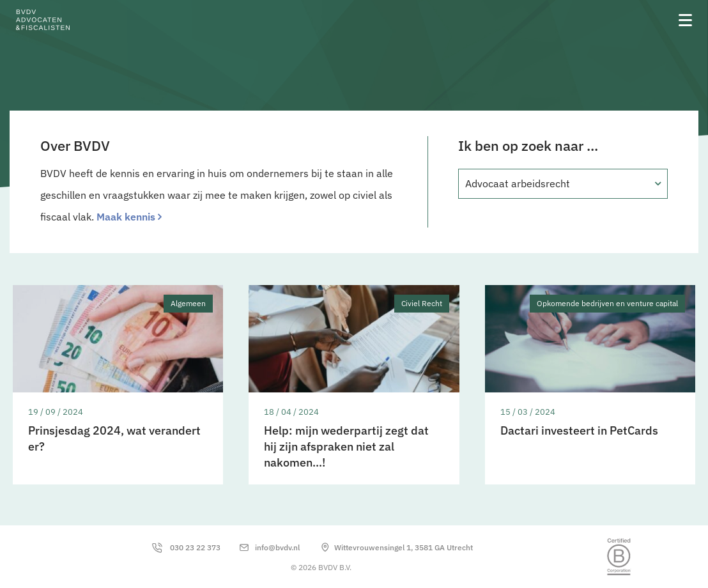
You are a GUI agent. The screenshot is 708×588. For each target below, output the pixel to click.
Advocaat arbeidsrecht (518, 183)
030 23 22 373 (195, 547)
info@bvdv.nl (277, 547)
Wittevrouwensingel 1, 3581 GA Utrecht (404, 547)
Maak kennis (126, 217)
